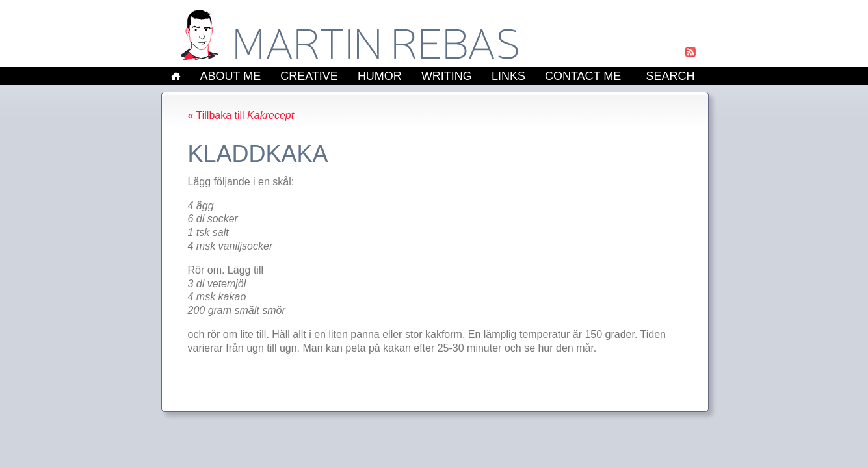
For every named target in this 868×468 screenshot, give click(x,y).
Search (670, 76)
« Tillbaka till (241, 115)
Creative (309, 76)
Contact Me (583, 76)
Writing (447, 76)
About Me (231, 76)
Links (508, 76)
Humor (380, 76)
